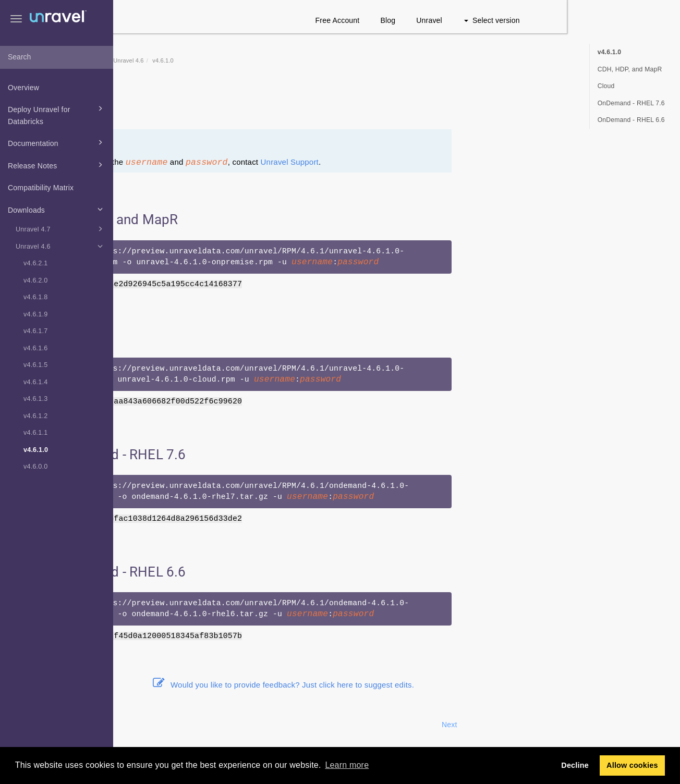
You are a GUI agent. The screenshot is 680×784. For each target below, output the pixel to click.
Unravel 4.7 (61, 229)
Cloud (606, 86)
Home (172, 60)
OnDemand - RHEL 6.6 (631, 120)
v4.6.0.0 (35, 467)
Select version (605, 20)
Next (563, 725)
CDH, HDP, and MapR (630, 69)
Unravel (543, 20)
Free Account (451, 20)
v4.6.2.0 (35, 280)
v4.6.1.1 (35, 433)
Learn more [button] (347, 765)
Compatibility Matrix (41, 188)
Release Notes (57, 165)
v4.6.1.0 (36, 450)
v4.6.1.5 (35, 365)
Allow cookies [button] (632, 765)
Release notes (195, 108)
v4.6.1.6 (35, 348)
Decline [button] (575, 765)
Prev (141, 725)
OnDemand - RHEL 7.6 (631, 103)
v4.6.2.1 (35, 263)
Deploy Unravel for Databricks (57, 114)
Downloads (57, 209)
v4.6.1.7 (35, 331)
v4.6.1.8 (35, 297)
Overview (23, 88)
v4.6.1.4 (35, 382)
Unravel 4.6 (61, 246)
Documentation (57, 142)
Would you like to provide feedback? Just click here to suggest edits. (397, 685)
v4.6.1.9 (35, 314)
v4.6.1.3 (35, 399)
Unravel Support (403, 162)
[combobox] (57, 57)
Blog (501, 20)
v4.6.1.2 (35, 416)
